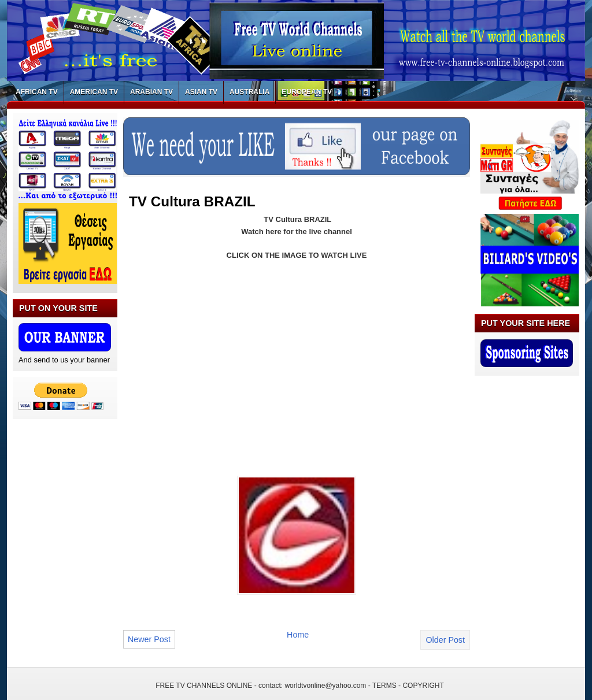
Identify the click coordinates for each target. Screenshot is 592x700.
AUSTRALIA (249, 92)
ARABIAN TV (151, 92)
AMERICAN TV (94, 92)
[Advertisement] (226, 355)
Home (298, 635)
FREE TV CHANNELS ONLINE (204, 686)
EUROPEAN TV (307, 92)
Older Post (445, 640)
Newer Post (149, 639)
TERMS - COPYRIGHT (408, 686)
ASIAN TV (201, 92)
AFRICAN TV (37, 92)
